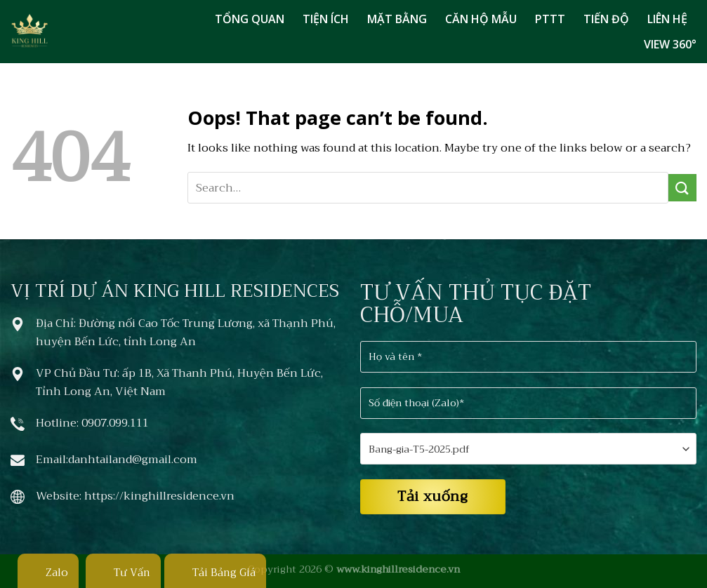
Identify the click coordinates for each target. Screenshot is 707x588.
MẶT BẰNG (397, 19)
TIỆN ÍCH (326, 19)
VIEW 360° (670, 44)
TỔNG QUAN (250, 19)
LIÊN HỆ (667, 19)
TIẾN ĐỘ (606, 19)
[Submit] (682, 188)
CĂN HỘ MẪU (481, 19)
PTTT (550, 19)
